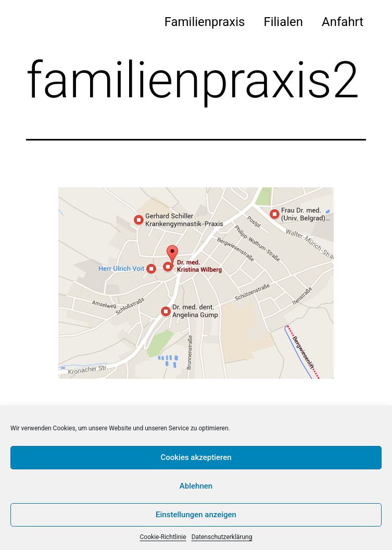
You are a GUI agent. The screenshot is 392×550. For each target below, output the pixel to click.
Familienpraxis (205, 22)
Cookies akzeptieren (196, 457)
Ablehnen (196, 486)
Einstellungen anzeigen (196, 515)
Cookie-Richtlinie (163, 537)
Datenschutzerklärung (222, 537)
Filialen (283, 22)
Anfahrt (343, 22)
